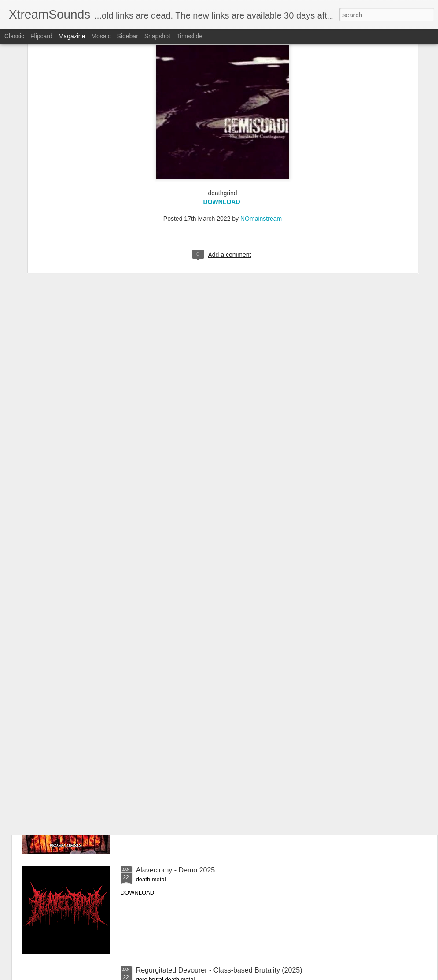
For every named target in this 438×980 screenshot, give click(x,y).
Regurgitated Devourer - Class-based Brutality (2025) (219, 970)
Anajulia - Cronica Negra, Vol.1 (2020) (195, 670)
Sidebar (128, 36)
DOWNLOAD (222, 97)
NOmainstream (261, 114)
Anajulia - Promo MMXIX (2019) (186, 770)
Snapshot (157, 36)
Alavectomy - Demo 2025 (176, 870)
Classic (14, 36)
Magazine (72, 36)
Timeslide (190, 36)
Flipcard (41, 36)
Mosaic (101, 36)
